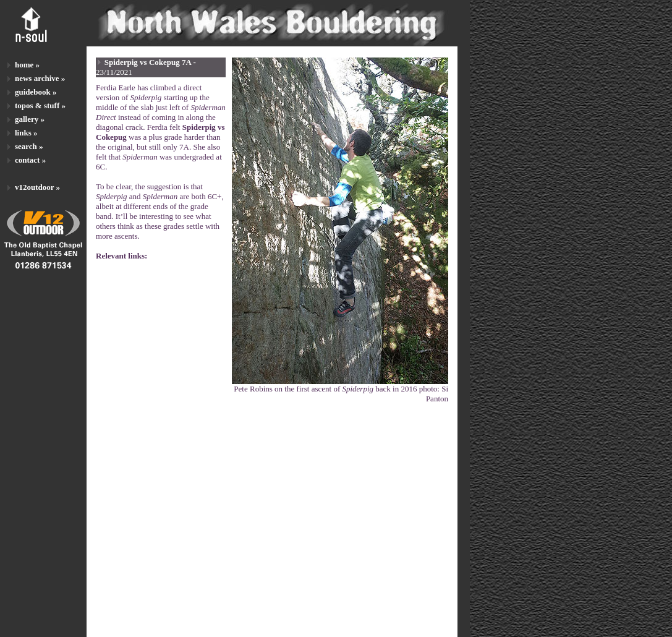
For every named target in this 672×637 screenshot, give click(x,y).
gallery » (30, 119)
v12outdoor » (37, 187)
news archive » (40, 78)
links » (26, 133)
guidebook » (36, 92)
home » (27, 65)
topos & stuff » (40, 105)
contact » (30, 160)
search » (29, 146)
